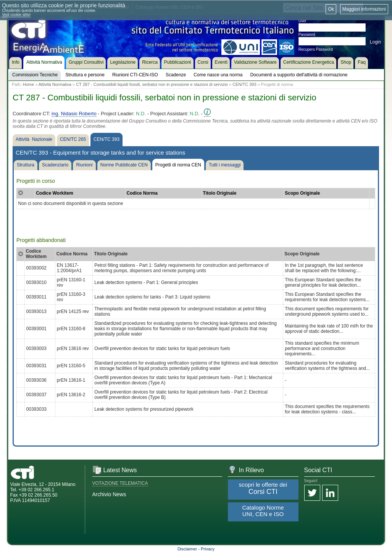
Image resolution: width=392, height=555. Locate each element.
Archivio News (109, 494)
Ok (331, 9)
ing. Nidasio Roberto (74, 114)
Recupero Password (316, 49)
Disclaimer (187, 549)
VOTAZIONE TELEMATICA (120, 483)
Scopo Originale (302, 193)
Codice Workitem (55, 193)
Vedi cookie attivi (16, 15)
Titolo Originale (220, 193)
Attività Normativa (55, 84)
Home (28, 84)
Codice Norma (142, 193)
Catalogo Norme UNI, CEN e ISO (263, 511)
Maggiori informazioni (364, 9)
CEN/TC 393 (244, 84)
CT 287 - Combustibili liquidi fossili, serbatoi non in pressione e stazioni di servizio (152, 84)
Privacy (208, 549)
